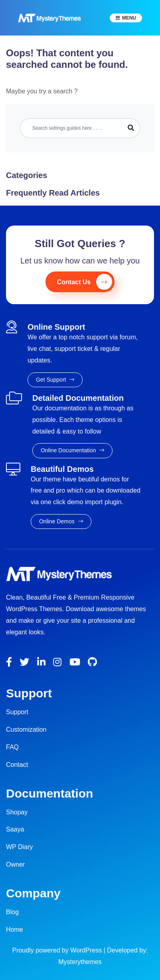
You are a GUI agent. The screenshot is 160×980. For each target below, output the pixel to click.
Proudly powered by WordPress (58, 950)
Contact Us (85, 282)
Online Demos (61, 521)
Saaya (15, 829)
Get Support (55, 380)
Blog (12, 912)
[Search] (71, 128)
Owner (15, 864)
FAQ (12, 747)
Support (17, 712)
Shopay (17, 812)
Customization (26, 730)
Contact (17, 765)
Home (15, 930)
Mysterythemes (80, 962)
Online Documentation (72, 450)
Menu (129, 18)
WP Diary (19, 847)
